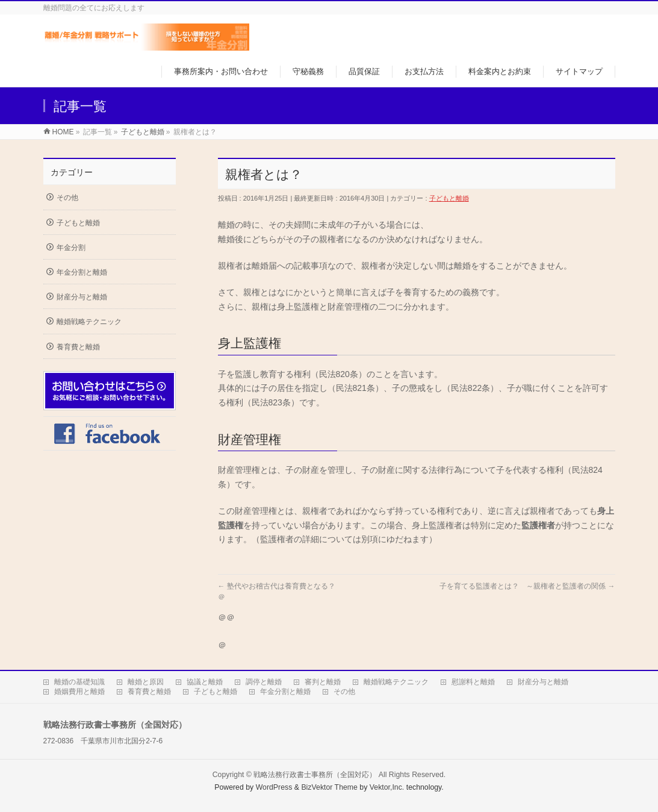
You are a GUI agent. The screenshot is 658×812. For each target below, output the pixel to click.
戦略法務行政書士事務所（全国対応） (315, 775)
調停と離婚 (264, 682)
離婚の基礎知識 (79, 682)
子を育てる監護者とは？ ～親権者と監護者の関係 (527, 586)
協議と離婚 (205, 682)
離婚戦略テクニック (89, 322)
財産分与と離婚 (82, 297)
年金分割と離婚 (82, 272)
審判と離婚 (323, 682)
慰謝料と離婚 (473, 682)
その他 (67, 198)
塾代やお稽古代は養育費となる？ (277, 586)
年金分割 (71, 248)
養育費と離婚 (78, 347)
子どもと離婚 (449, 198)
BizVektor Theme (329, 787)
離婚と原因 (146, 682)
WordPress (274, 787)
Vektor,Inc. (387, 787)
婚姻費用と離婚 (79, 692)
